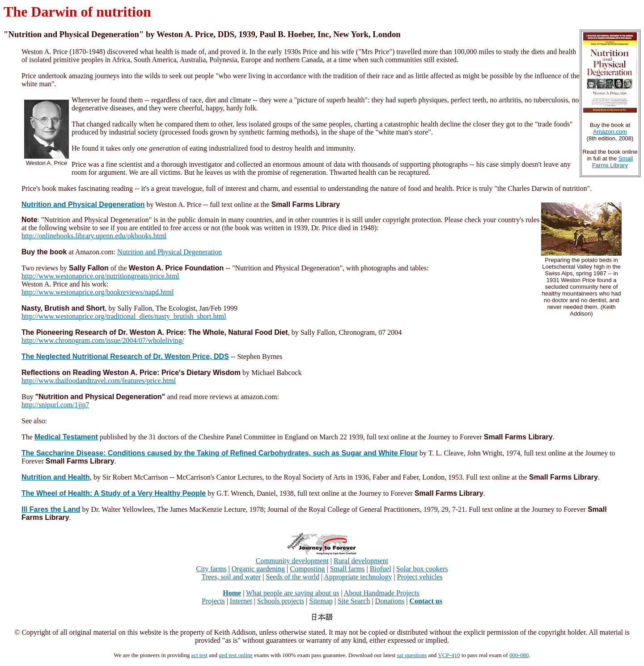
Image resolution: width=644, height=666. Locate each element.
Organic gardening (258, 569)
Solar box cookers (422, 569)
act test (199, 655)
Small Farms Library (612, 162)
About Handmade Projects (382, 593)
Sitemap (321, 601)
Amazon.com (610, 132)
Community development (292, 561)
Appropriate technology (358, 577)
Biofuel (381, 569)
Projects (213, 601)
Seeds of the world (292, 577)
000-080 (519, 655)
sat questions (412, 655)
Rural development (361, 561)
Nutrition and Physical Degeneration (169, 252)
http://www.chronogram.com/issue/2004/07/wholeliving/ (103, 340)
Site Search (354, 601)
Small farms (347, 569)
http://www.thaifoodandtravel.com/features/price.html (99, 381)
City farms (212, 569)
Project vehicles (420, 577)
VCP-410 (449, 655)
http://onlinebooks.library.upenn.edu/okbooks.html (94, 236)
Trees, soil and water (231, 577)
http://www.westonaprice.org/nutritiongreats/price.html (100, 276)
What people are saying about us (292, 593)
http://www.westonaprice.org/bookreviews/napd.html (97, 292)
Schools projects (281, 601)
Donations (390, 601)
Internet (241, 601)
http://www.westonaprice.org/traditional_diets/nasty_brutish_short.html (124, 316)
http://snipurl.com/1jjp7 (55, 405)
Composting (307, 569)
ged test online (236, 655)
